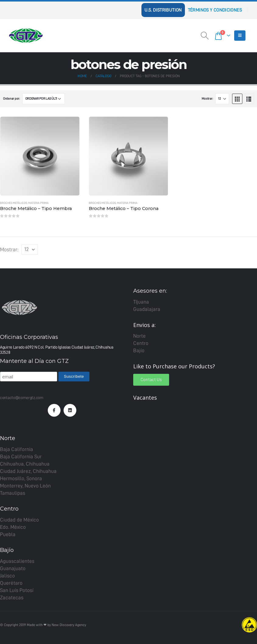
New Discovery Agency (69, 625)
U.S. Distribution (163, 10)
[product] (40, 156)
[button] (151, 380)
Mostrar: (207, 99)
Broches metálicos (14, 203)
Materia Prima (38, 203)
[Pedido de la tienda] (43, 99)
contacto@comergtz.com (22, 398)
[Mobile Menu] (240, 36)
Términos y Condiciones (215, 10)
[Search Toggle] (205, 36)
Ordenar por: (11, 99)
